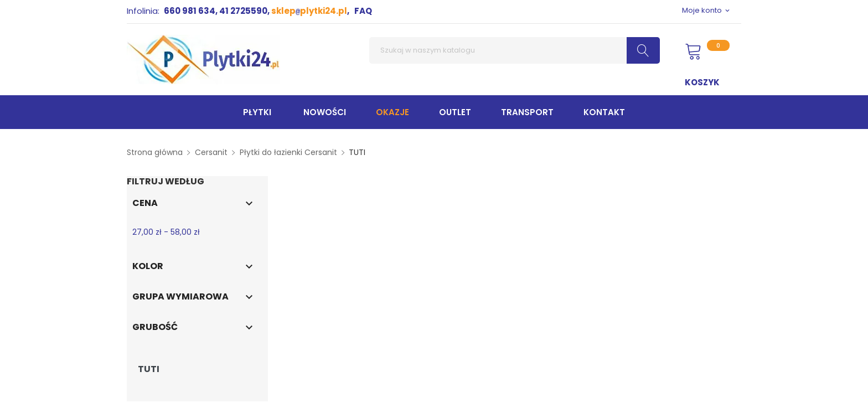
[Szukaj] (515, 50)
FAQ (363, 11)
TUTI (149, 369)
